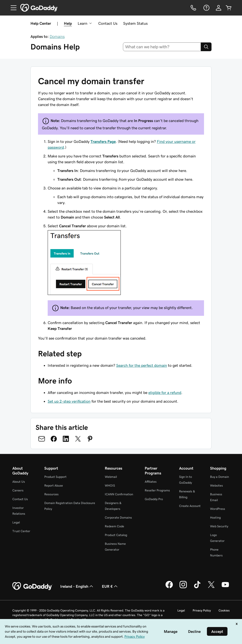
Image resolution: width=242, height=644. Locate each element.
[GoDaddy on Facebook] (169, 587)
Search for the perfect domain (142, 365)
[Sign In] (219, 8)
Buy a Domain (219, 477)
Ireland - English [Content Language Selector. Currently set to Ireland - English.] (77, 586)
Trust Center (21, 531)
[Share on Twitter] (78, 439)
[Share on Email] (42, 439)
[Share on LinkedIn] (66, 439)
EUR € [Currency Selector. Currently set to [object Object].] (110, 586)
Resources (51, 494)
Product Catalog (116, 535)
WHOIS (110, 485)
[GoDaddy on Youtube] (225, 587)
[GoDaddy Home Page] (32, 586)
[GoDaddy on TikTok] (197, 587)
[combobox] (162, 47)
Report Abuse (54, 485)
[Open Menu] (12, 8)
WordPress (218, 509)
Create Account (190, 506)
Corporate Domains (118, 518)
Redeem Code (114, 526)
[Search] (206, 47)
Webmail (111, 477)
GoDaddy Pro (154, 499)
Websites (216, 485)
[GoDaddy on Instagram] (183, 587)
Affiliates (151, 482)
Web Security (219, 526)
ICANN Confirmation (119, 494)
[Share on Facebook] (54, 439)
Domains (57, 36)
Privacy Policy (202, 610)
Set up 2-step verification (69, 401)
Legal (16, 522)
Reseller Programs (157, 490)
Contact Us (108, 23)
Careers (18, 490)
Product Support (55, 477)
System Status (135, 23)
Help (68, 23)
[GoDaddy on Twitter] (211, 587)
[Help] (206, 8)
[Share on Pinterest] (90, 439)
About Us (19, 482)
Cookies (224, 610)
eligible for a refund (165, 392)
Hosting (215, 518)
